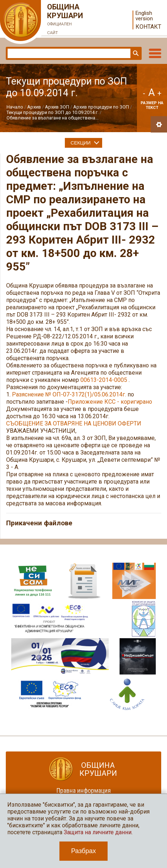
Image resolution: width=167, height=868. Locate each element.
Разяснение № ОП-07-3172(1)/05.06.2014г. (69, 394)
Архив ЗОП (57, 107)
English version (144, 16)
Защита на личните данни (98, 832)
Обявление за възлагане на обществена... (53, 118)
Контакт (148, 27)
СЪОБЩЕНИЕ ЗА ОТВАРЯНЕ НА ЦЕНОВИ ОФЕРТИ (74, 423)
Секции (81, 143)
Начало (15, 107)
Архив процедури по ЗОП (101, 107)
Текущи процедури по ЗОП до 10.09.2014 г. (53, 112)
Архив (34, 107)
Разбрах (83, 851)
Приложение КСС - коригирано (110, 402)
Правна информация (84, 790)
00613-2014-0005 (104, 380)
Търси (135, 53)
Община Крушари (65, 20)
